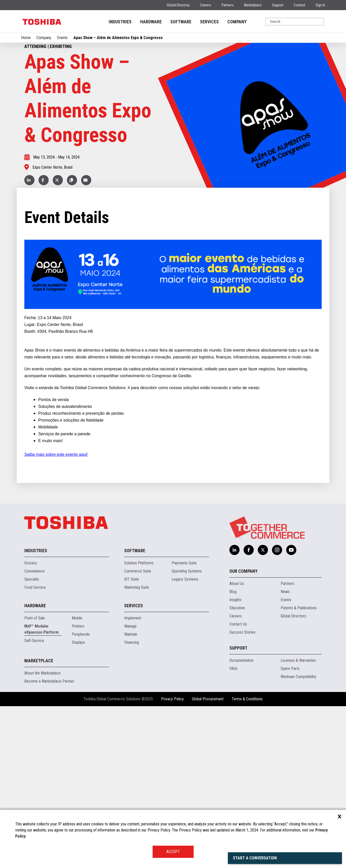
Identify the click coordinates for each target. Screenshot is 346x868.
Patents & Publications (299, 608)
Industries (36, 551)
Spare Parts (290, 669)
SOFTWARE (181, 22)
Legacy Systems (185, 579)
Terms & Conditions (247, 699)
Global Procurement (208, 699)
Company (44, 38)
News (285, 592)
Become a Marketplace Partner (49, 681)
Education (237, 608)
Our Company (243, 571)
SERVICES (209, 22)
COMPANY (237, 22)
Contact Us (238, 624)
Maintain (131, 634)
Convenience (34, 571)
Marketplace (253, 5)
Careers (206, 5)
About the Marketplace (42, 673)
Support (278, 5)
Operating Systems (187, 571)
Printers (78, 626)
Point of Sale (35, 618)
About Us (237, 584)
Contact (299, 5)
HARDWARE (151, 22)
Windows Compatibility (298, 677)
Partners (228, 5)
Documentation (241, 660)
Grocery (31, 563)
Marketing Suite (137, 587)
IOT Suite (132, 579)
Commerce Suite (138, 571)
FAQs (233, 669)
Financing (132, 642)
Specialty (32, 579)
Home (26, 38)
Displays (78, 642)
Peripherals (81, 634)
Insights (235, 600)
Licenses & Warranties (298, 660)
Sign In (320, 5)
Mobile (77, 618)
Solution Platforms (139, 563)
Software (135, 551)
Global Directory (178, 5)
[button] (72, 180)
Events (62, 38)
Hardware (35, 606)
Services (134, 606)
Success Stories (242, 632)
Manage (130, 626)
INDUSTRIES (120, 22)
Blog (233, 592)
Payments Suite (184, 563)
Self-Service (34, 641)
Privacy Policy (172, 699)
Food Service (35, 587)
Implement (133, 618)
